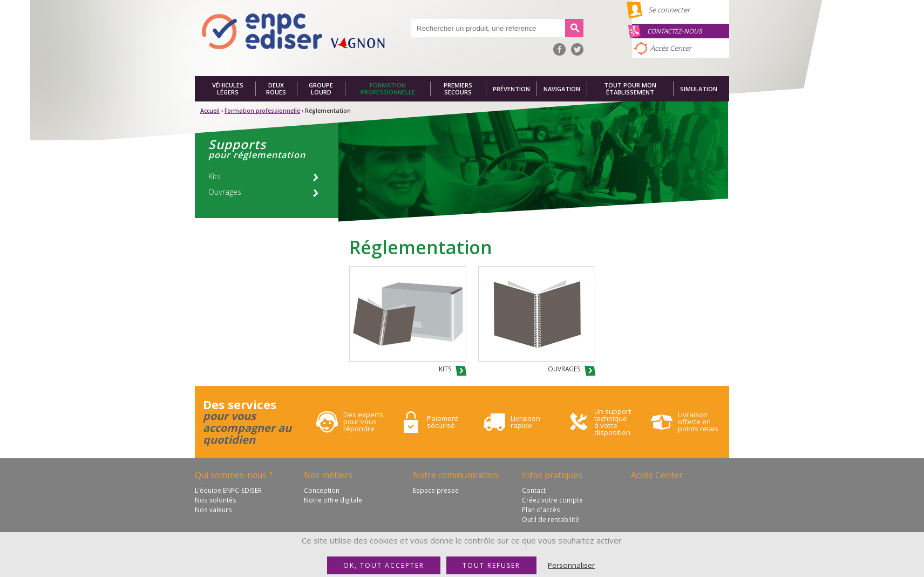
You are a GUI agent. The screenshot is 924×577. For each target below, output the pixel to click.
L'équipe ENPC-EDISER (228, 490)
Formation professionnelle (388, 89)
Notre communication (456, 475)
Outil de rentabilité (551, 519)
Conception (322, 490)
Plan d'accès (541, 510)
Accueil (210, 111)
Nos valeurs (213, 510)
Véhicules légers (228, 89)
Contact (534, 490)
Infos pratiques (552, 475)
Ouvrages (225, 192)
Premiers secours (458, 89)
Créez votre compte (552, 500)
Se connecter (669, 10)
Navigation (562, 89)
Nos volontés (216, 500)
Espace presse (436, 490)
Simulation (699, 89)
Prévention (511, 89)
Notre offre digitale (333, 500)
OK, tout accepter (384, 565)
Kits (215, 176)
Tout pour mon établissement (630, 89)
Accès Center (671, 48)
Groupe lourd (321, 89)
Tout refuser (491, 565)
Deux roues (276, 89)
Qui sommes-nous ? (234, 475)
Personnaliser (571, 565)
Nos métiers (328, 475)
